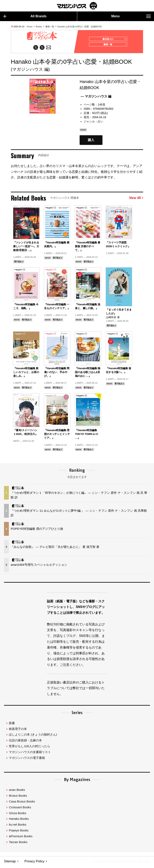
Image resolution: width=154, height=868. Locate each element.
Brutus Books (18, 797)
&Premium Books (21, 838)
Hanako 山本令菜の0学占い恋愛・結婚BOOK (80, 27)
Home (30, 27)
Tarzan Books (18, 844)
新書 (12, 725)
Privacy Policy (34, 863)
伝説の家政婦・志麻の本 (25, 742)
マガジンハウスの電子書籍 (27, 760)
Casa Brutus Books (22, 803)
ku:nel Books (18, 826)
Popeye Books (19, 832)
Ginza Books (17, 815)
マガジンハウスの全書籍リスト (30, 754)
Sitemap (10, 863)
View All (136, 200)
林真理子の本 (18, 731)
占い (100, 123)
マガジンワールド (77, 6)
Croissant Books (20, 809)
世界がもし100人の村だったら (29, 748)
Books (39, 27)
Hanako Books (19, 821)
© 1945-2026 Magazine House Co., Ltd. (118, 863)
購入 (91, 142)
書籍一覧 (50, 27)
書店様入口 (113, 39)
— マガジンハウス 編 (96, 98)
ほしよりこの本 (33, 736)
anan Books (17, 792)
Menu (131, 16)
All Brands (25, 16)
